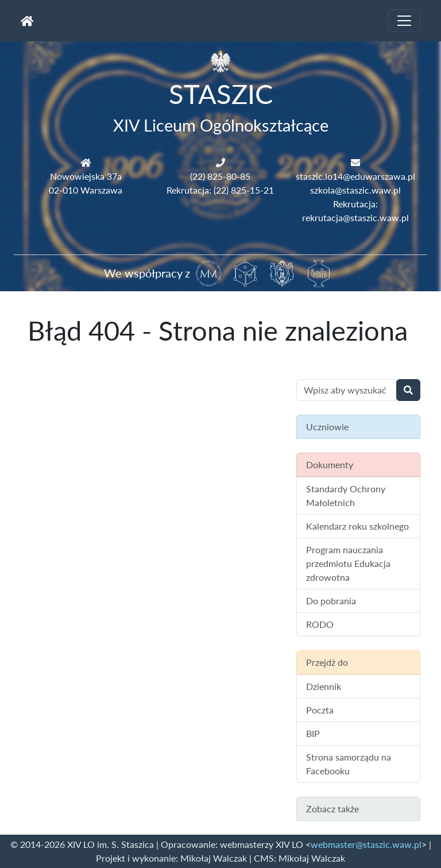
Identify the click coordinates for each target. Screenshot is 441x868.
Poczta (320, 710)
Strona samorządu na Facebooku (349, 764)
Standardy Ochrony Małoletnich (346, 495)
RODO (320, 624)
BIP (313, 733)
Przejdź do (327, 662)
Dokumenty (330, 464)
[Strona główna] (27, 21)
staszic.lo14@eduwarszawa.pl (355, 176)
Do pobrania (331, 601)
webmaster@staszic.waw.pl (366, 844)
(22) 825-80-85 (220, 176)
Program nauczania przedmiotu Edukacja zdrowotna (348, 563)
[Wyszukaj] (408, 390)
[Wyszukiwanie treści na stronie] (347, 390)
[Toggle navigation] (404, 21)
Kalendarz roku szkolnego (357, 526)
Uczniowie (327, 427)
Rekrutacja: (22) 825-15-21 (220, 190)
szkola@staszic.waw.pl (355, 190)
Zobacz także (332, 809)
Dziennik (324, 686)
